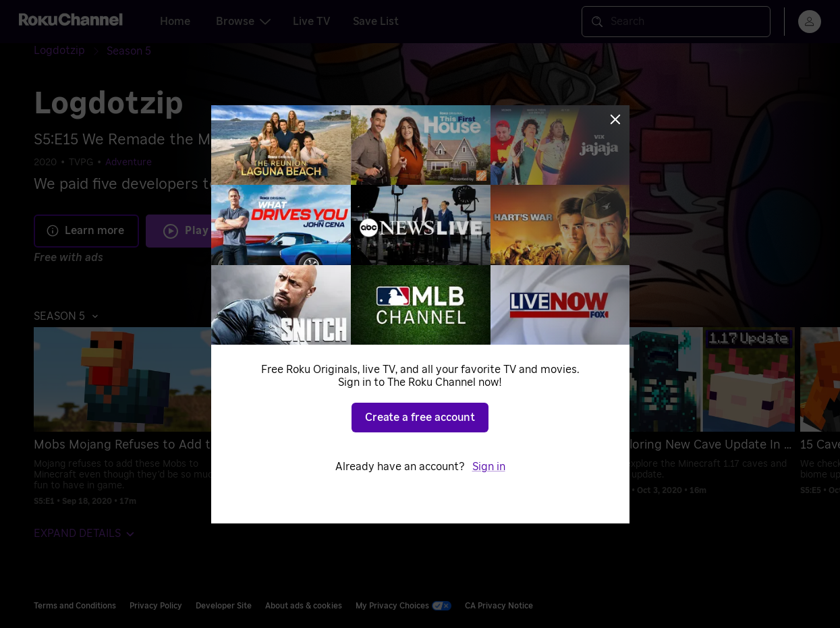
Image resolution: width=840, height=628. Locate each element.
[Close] (615, 119)
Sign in (489, 467)
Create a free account (420, 418)
